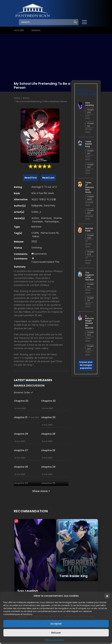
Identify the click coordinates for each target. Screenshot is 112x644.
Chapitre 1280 (91, 237)
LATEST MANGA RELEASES (33, 380)
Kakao (36, 236)
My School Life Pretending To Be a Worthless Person (42, 101)
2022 (34, 241)
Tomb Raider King (89, 144)
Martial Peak (89, 230)
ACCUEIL (19, 30)
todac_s (36, 212)
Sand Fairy (50, 206)
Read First (31, 178)
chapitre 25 (21, 467)
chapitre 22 (48, 483)
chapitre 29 (21, 434)
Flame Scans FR (50, 233)
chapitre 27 (21, 450)
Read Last (48, 178)
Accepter (56, 624)
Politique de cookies (54, 640)
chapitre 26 (48, 450)
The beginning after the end (91, 276)
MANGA (36, 30)
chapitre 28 (48, 434)
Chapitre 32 (48, 401)
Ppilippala (37, 206)
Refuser (56, 633)
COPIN (35, 233)
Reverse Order (23, 392)
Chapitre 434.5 (91, 198)
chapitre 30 (48, 417)
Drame (58, 218)
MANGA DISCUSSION (29, 385)
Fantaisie (38, 222)
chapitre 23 (21, 483)
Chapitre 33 (21, 401)
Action (26, 98)
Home (17, 98)
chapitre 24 (48, 467)
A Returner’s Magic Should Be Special (91, 322)
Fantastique (52, 222)
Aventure (46, 218)
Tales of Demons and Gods (90, 187)
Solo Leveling (90, 104)
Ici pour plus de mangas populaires (86, 365)
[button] (107, 596)
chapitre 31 (21, 417)
